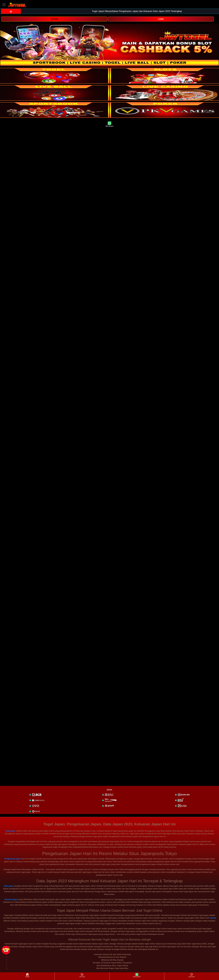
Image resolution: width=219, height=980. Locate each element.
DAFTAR (54, 19)
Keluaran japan (11, 899)
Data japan (9, 886)
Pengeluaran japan (13, 859)
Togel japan (10, 831)
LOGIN (161, 19)
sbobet (213, 918)
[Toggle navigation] (4, 5)
